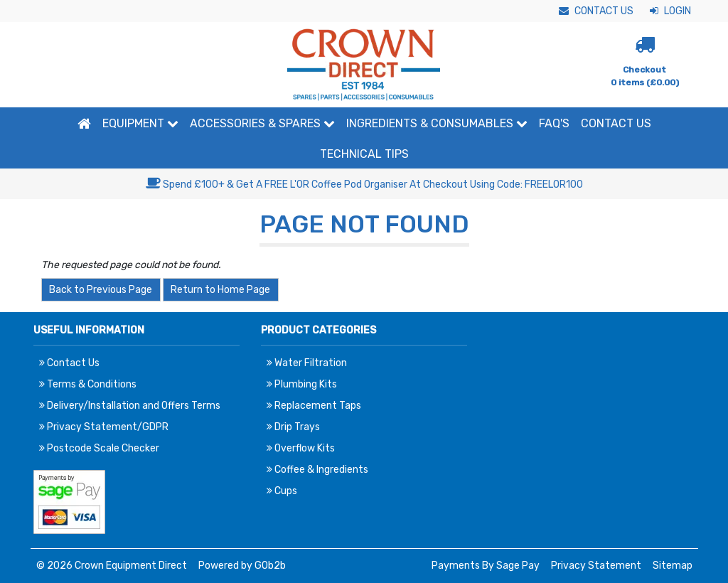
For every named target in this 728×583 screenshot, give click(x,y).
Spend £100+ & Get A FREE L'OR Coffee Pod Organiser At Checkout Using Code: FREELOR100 (364, 184)
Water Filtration (307, 363)
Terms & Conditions (88, 384)
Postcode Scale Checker (99, 448)
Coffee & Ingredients (317, 470)
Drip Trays (293, 427)
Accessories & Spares (262, 123)
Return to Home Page (220, 290)
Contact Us (596, 11)
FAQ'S (554, 123)
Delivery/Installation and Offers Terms (130, 406)
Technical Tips (364, 154)
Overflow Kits (301, 448)
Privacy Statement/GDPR (104, 427)
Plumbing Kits (302, 384)
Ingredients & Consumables (437, 123)
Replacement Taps (314, 406)
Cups (282, 491)
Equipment (140, 123)
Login (670, 11)
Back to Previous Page (101, 290)
